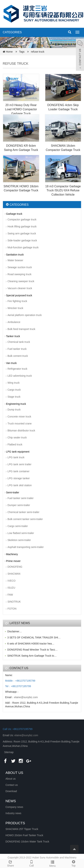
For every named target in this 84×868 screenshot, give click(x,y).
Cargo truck (14, 390)
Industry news (13, 813)
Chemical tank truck (19, 342)
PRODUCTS (15, 823)
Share (11, 863)
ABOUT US (14, 773)
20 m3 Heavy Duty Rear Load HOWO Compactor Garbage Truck (21, 109)
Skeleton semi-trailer (19, 540)
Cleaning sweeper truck (21, 281)
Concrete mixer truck (19, 417)
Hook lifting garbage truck (22, 226)
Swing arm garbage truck (22, 233)
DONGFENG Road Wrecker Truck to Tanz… (32, 650)
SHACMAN (14, 574)
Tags (23, 52)
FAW (10, 595)
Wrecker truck (15, 308)
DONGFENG (15, 567)
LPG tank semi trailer (19, 464)
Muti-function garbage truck (23, 247)
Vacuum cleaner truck (20, 288)
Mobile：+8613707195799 (20, 681)
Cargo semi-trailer (18, 526)
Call (32, 863)
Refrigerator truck (17, 369)
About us (11, 779)
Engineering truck (16, 404)
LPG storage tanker (19, 478)
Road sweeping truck (19, 274)
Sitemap (9, 752)
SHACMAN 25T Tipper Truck (22, 829)
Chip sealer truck (17, 437)
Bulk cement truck (18, 356)
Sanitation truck (15, 255)
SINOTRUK (14, 602)
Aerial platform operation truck (25, 315)
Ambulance (14, 322)
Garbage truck (14, 214)
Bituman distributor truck (21, 431)
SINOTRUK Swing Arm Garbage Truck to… (32, 656)
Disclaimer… (15, 631)
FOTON (12, 609)
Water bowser (15, 260)
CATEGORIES (12, 32)
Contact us (12, 785)
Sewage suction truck (20, 267)
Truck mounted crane (20, 424)
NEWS (11, 801)
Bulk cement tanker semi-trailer (25, 519)
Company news (14, 807)
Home (9, 52)
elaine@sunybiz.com (26, 697)
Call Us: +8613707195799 (18, 729)
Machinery (12, 554)
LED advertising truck (20, 376)
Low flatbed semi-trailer (21, 533)
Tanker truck (13, 336)
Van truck (11, 363)
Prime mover (13, 561)
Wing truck (14, 383)
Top (73, 863)
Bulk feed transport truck (21, 329)
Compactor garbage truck (22, 219)
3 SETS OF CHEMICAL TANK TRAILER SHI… (34, 637)
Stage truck (14, 397)
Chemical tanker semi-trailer (23, 512)
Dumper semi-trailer (19, 505)
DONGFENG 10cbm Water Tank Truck (27, 842)
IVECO (12, 581)
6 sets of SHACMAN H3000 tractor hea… (31, 644)
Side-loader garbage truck (22, 240)
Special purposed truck (19, 295)
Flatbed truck (15, 444)
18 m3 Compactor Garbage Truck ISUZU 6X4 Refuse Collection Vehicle (63, 191)
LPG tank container (18, 471)
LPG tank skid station (20, 485)
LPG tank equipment (18, 452)
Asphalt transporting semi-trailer (26, 547)
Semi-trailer (13, 492)
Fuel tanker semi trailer (20, 498)
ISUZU (11, 588)
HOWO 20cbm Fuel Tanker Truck (24, 835)
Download (11, 791)
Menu (53, 863)
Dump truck (14, 410)
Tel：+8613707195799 (18, 686)
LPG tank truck (16, 457)
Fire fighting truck (17, 301)
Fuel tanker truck (17, 349)
